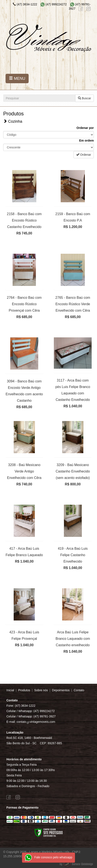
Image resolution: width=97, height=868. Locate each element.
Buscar (85, 98)
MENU (17, 78)
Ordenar (84, 155)
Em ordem (87, 140)
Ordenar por (85, 128)
